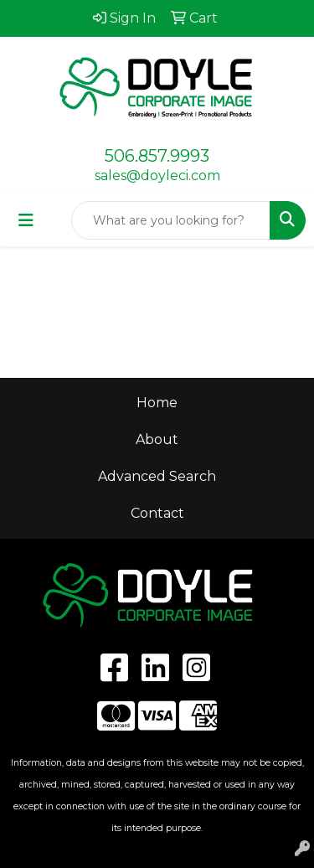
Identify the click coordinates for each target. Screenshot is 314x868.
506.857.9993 (157, 156)
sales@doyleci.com (157, 176)
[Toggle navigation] (26, 220)
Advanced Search (157, 476)
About (157, 439)
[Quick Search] (171, 220)
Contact (157, 513)
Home (157, 403)
